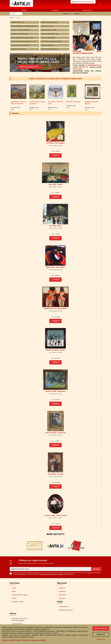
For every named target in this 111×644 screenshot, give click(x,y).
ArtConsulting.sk (90, 2)
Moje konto (62, 595)
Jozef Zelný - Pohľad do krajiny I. (18, 103)
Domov (12, 18)
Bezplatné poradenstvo (66, 610)
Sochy (47, 26)
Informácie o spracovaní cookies (34, 640)
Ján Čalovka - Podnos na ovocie (74, 103)
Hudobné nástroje (47, 45)
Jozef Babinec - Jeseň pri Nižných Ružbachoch (37, 103)
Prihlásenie (66, 14)
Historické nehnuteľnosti (49, 49)
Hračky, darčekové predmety (20, 45)
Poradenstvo (56, 10)
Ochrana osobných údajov (20, 595)
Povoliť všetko (101, 628)
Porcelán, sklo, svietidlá (19, 34)
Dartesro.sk (81, 2)
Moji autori (62, 599)
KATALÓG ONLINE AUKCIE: (29, 67)
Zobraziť (55, 156)
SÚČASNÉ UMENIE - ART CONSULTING (24, 26)
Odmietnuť (101, 634)
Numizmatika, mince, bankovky (23, 41)
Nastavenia (101, 639)
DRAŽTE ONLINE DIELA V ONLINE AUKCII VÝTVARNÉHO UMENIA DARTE (56, 79)
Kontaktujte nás (64, 607)
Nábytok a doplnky (48, 38)
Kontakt (24, 10)
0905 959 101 (83, 67)
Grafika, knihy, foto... (49, 30)
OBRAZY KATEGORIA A (49, 22)
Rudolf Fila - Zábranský (92, 102)
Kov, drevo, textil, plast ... (50, 34)
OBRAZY (18, 22)
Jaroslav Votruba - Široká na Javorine (55, 103)
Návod (14, 592)
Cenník (14, 588)
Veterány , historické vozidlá (20, 30)
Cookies (14, 599)
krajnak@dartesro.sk (94, 65)
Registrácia (76, 14)
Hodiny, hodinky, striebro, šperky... (22, 38)
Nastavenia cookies (18, 602)
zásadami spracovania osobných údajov (51, 575)
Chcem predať (87, 10)
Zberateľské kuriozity (18, 49)
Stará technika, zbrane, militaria (51, 41)
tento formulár (77, 69)
